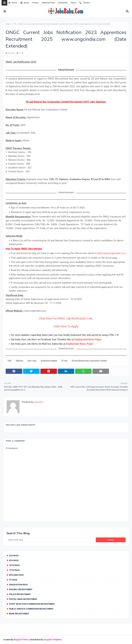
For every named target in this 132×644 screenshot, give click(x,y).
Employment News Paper (88, 339)
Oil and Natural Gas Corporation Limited (89, 361)
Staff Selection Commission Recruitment (32, 604)
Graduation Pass (18, 585)
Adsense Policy (48, 3)
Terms (73, 3)
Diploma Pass (16, 575)
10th (15, 24)
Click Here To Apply (66, 326)
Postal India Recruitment (23, 599)
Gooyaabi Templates (53, 640)
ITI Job (64, 361)
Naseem (11, 53)
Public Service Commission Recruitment (31, 609)
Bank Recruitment (19, 614)
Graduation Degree (49, 361)
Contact (84, 3)
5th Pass (14, 556)
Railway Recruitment (21, 589)
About (25, 3)
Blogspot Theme (21, 640)
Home (12, 3)
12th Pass (14, 570)
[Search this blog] (51, 540)
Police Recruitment (20, 594)
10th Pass (14, 565)
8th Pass (14, 560)
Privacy (35, 3)
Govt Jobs (32, 361)
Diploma (19, 361)
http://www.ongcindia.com (111, 253)
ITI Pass (13, 580)
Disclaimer (63, 3)
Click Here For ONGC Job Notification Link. (66, 318)
